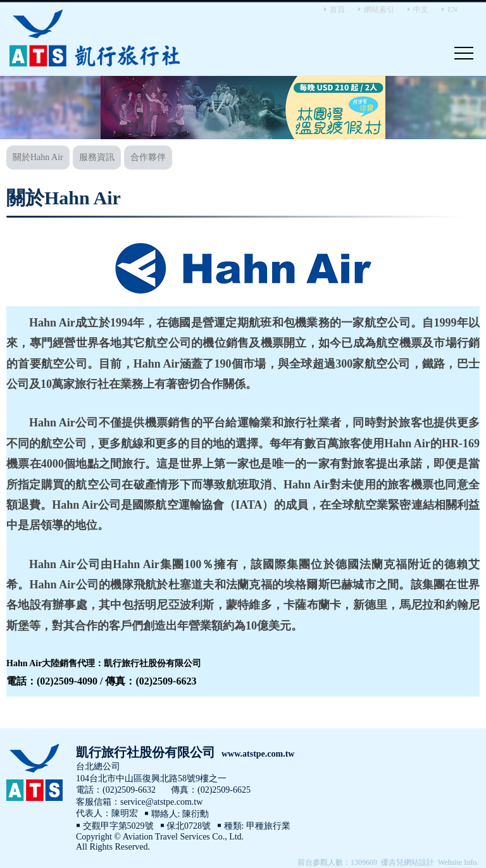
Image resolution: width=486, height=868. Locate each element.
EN (452, 9)
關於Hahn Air (38, 157)
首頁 (337, 9)
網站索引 (379, 9)
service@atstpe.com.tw (161, 802)
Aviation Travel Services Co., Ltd (95, 38)
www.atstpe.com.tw (258, 754)
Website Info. (458, 862)
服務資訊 (97, 157)
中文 (421, 9)
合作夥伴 (148, 157)
